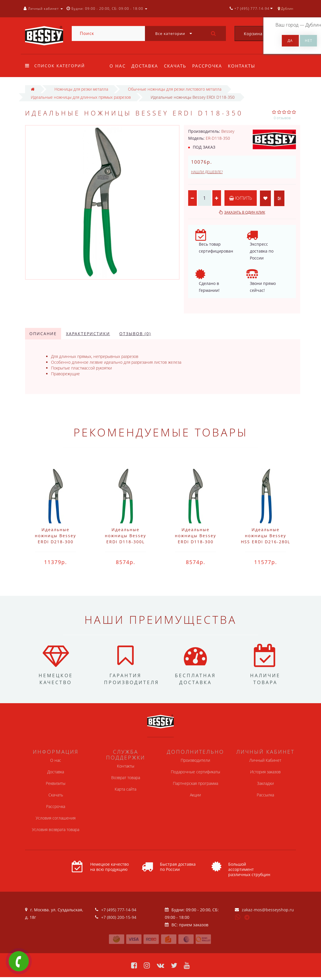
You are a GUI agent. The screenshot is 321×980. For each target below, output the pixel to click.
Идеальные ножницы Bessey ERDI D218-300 (55, 536)
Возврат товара (126, 778)
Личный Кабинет (265, 760)
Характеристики (88, 334)
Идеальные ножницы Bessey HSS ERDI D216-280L (266, 536)
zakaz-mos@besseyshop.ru (268, 910)
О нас (118, 66)
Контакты (245, 66)
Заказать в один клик (245, 212)
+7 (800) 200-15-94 (119, 917)
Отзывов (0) (135, 334)
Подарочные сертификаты (196, 772)
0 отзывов (282, 118)
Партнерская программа (196, 783)
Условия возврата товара (56, 829)
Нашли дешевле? (207, 172)
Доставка (146, 66)
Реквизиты (56, 783)
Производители (195, 760)
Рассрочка (210, 66)
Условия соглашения (56, 818)
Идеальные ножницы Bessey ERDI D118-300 (196, 536)
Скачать (177, 66)
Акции (195, 795)
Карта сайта (125, 789)
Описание (43, 334)
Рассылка (265, 795)
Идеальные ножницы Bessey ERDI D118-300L (125, 536)
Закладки (265, 783)
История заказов (265, 772)
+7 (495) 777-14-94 (119, 910)
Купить (241, 198)
